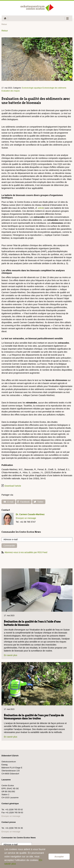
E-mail (9, 502)
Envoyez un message (26, 518)
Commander (9, 546)
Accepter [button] (59, 857)
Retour (4, 24)
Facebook (24, 502)
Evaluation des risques (11, 91)
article (41, 208)
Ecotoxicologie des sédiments (54, 88)
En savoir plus (11, 655)
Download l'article (13, 486)
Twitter (38, 502)
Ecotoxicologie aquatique (32, 88)
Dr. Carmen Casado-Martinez (30, 514)
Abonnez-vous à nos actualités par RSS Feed (24, 552)
